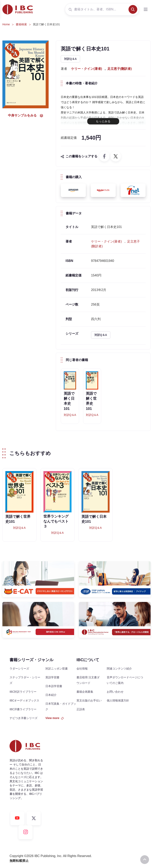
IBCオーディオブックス (24, 700)
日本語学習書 (54, 686)
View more (55, 718)
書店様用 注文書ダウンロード (88, 680)
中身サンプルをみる (25, 115)
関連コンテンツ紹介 (119, 669)
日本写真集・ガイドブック (61, 706)
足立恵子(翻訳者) (120, 69)
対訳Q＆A (70, 59)
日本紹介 (51, 695)
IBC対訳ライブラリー (23, 692)
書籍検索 (21, 24)
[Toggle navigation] (146, 9)
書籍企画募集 (85, 692)
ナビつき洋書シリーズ (24, 718)
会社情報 (82, 669)
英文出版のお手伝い (89, 700)
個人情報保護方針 (118, 700)
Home (6, 24)
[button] (73, 190)
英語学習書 (52, 677)
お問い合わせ (115, 692)
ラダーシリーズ (19, 669)
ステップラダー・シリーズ (25, 680)
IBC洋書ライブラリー (23, 709)
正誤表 (81, 709)
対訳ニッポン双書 (57, 669)
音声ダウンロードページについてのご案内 (125, 680)
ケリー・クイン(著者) (87, 69)
